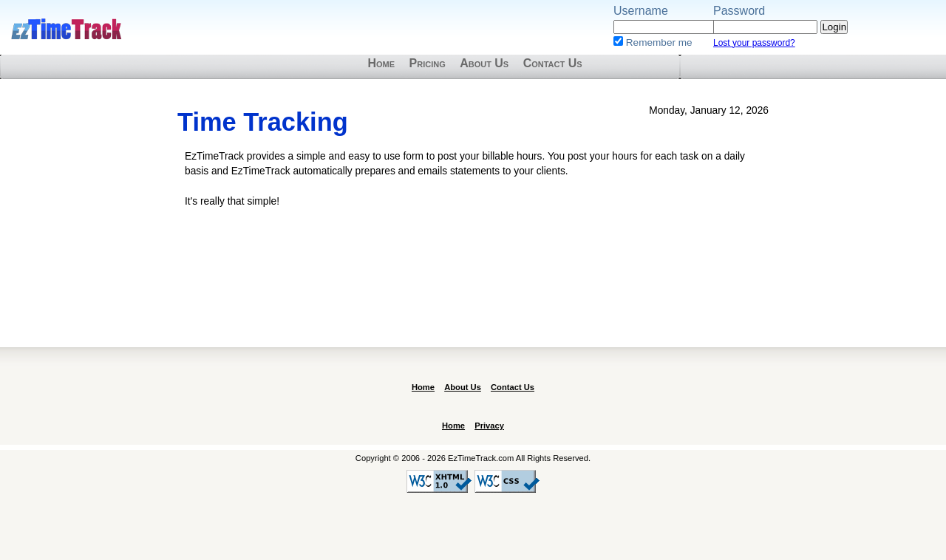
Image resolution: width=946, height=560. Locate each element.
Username (641, 11)
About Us (484, 63)
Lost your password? (754, 43)
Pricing (428, 63)
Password (739, 11)
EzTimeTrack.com (67, 30)
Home (381, 63)
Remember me (659, 42)
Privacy (489, 426)
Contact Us (553, 63)
